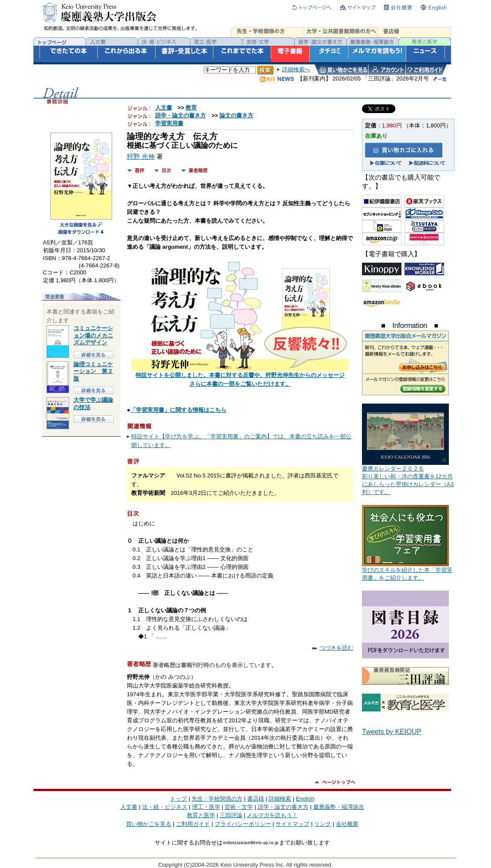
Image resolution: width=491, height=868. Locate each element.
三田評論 (231, 815)
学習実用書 (169, 123)
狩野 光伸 (141, 157)
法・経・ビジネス (165, 807)
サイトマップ (292, 824)
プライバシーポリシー (243, 824)
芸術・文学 (239, 807)
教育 (191, 108)
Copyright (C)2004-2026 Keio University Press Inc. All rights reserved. (245, 865)
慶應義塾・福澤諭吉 (339, 807)
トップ (178, 799)
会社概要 (347, 824)
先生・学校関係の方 (217, 799)
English (305, 799)
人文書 (164, 108)
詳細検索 (280, 799)
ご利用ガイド (193, 824)
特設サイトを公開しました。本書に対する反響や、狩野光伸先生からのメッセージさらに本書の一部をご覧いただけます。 (240, 376)
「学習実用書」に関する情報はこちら (178, 410)
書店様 (256, 799)
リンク (323, 824)
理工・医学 (206, 807)
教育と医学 (201, 815)
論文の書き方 (236, 115)
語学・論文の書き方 (181, 115)
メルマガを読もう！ (272, 815)
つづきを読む (333, 648)
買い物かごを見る (149, 824)
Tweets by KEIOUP (392, 732)
